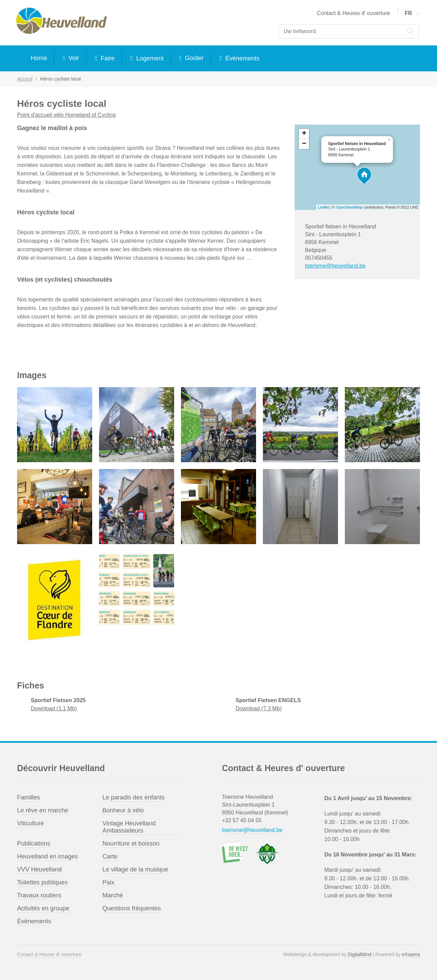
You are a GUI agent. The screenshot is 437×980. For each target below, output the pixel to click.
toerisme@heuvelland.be (335, 266)
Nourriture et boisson (131, 843)
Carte (110, 856)
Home (39, 58)
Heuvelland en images (47, 856)
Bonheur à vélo (123, 810)
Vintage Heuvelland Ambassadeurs (129, 827)
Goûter (194, 58)
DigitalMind (360, 954)
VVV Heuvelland (39, 869)
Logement (149, 58)
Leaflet (323, 207)
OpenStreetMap (350, 207)
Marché (113, 895)
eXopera (411, 954)
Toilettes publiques (42, 882)
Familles (29, 797)
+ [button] (304, 134)
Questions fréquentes (132, 908)
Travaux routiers (39, 895)
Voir (73, 58)
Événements (242, 58)
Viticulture (31, 823)
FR (408, 13)
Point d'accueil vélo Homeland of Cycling (66, 115)
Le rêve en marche (43, 810)
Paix (108, 882)
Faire (107, 58)
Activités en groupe (43, 908)
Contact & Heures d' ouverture (354, 13)
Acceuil (25, 79)
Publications (34, 843)
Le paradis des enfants (133, 797)
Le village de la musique (135, 869)
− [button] (304, 144)
